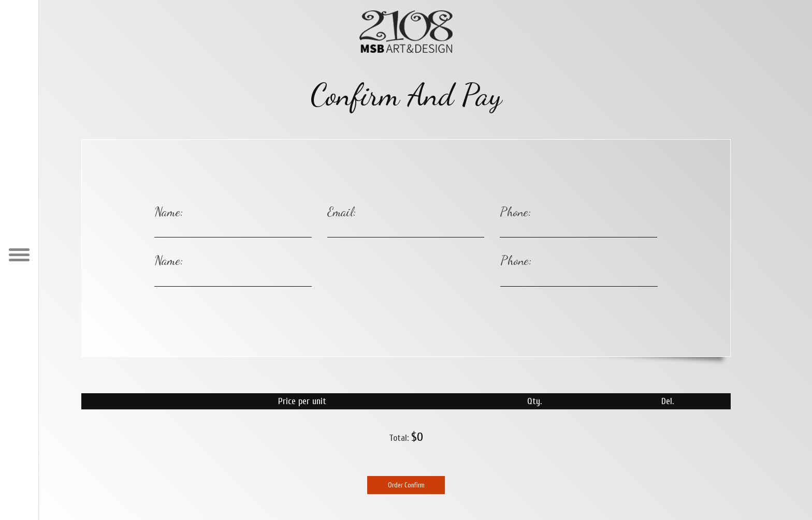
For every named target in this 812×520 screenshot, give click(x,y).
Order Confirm (406, 485)
